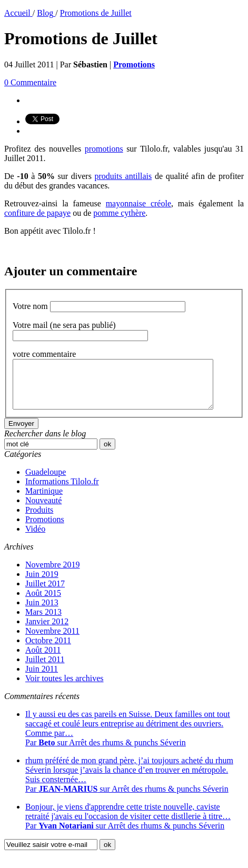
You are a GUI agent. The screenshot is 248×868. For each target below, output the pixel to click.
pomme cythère (119, 213)
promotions (104, 149)
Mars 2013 (43, 621)
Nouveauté (43, 510)
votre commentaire (44, 354)
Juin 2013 (42, 612)
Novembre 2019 (53, 574)
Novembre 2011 (52, 640)
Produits (39, 519)
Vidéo (35, 538)
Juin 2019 (42, 583)
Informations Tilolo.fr (62, 491)
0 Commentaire (30, 82)
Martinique (44, 500)
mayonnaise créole (138, 203)
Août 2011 (43, 659)
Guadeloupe (46, 481)
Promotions (45, 529)
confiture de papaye (37, 213)
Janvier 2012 (47, 631)
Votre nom (30, 306)
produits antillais (123, 176)
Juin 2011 (42, 678)
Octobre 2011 (48, 650)
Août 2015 (43, 602)
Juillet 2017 (45, 593)
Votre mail (64, 325)
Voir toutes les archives (65, 688)
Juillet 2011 (45, 669)
